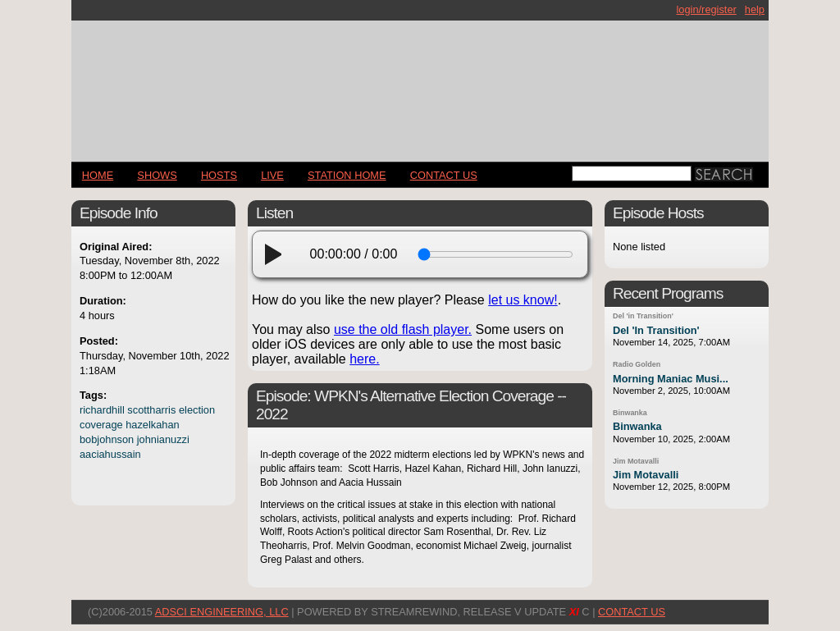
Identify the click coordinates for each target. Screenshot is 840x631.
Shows (157, 175)
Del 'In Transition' (656, 330)
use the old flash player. (403, 329)
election (197, 410)
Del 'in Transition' (643, 316)
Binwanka (630, 413)
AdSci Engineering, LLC (222, 612)
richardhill (102, 410)
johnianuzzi (163, 439)
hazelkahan (152, 425)
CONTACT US (444, 175)
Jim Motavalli (636, 461)
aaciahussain (110, 454)
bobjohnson (107, 439)
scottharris (151, 410)
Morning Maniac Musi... (671, 379)
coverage (101, 425)
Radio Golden (637, 364)
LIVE (272, 175)
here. (364, 359)
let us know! (523, 300)
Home (98, 175)
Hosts (219, 175)
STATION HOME (347, 175)
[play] (278, 254)
